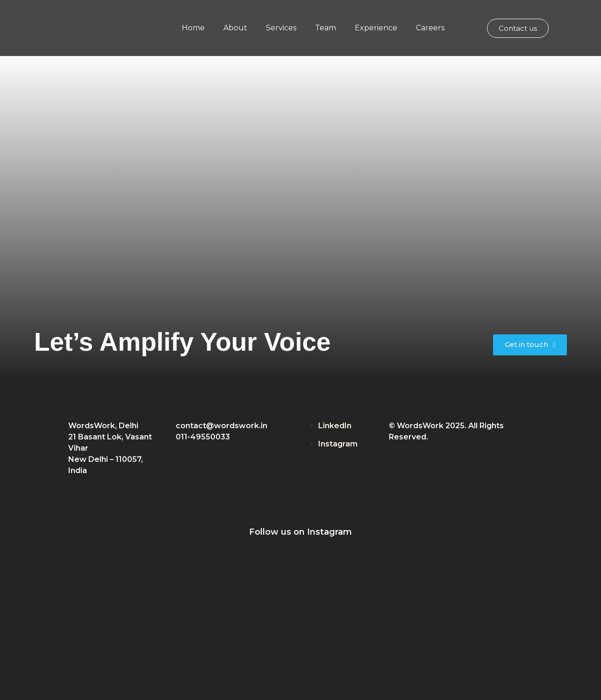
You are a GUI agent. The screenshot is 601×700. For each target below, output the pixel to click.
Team (326, 28)
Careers (430, 28)
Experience (376, 28)
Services (281, 28)
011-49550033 (203, 437)
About (235, 28)
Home (193, 28)
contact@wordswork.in (222, 426)
